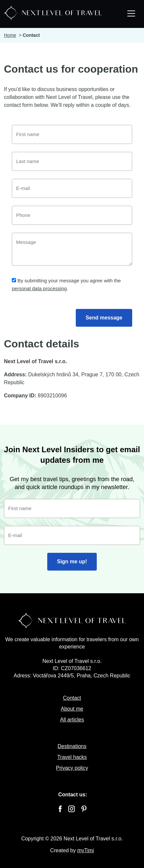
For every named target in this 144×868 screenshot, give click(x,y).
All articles (72, 720)
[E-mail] (72, 188)
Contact (72, 698)
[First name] (72, 134)
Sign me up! (72, 562)
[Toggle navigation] (131, 14)
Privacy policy (72, 768)
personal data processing (39, 288)
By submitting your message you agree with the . (66, 284)
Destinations (72, 746)
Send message (104, 318)
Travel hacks (72, 757)
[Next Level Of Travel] (53, 12)
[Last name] (72, 161)
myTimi (85, 850)
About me (72, 709)
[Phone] (72, 215)
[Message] (72, 249)
